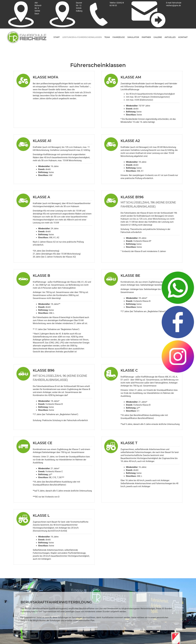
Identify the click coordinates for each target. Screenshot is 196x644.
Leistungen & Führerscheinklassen (82, 37)
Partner (146, 37)
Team (107, 37)
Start (57, 37)
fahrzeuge (119, 37)
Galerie (158, 37)
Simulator (133, 37)
